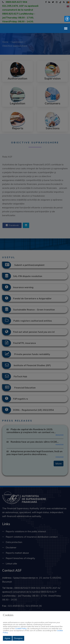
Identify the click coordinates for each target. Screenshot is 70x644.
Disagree (18, 638)
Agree (7, 638)
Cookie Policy (21, 628)
